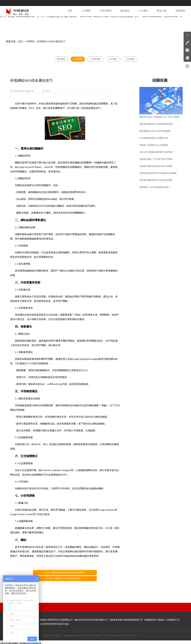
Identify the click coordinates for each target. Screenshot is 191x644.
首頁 (70, 11)
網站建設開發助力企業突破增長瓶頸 (157, 122)
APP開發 (86, 11)
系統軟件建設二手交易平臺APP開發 (157, 157)
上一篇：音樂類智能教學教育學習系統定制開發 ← (38, 571)
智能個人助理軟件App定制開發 (154, 143)
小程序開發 (105, 11)
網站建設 (125, 11)
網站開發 (61, 58)
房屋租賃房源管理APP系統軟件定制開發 (159, 171)
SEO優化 (143, 11)
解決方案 (162, 11)
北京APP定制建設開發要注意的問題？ (158, 150)
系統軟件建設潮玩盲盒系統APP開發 (157, 164)
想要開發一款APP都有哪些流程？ (156, 185)
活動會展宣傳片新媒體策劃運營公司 (126, 612)
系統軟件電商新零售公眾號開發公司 (56, 612)
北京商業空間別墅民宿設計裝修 (54, 617)
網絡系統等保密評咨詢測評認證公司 (91, 612)
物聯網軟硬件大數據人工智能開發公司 (162, 612)
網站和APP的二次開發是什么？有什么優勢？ (161, 115)
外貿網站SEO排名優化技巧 (51, 40)
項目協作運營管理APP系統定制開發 (157, 178)
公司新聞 (130, 58)
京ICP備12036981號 (51, 628)
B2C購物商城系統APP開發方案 (154, 136)
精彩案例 (180, 11)
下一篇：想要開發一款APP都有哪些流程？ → (92, 571)
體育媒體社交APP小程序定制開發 (156, 129)
